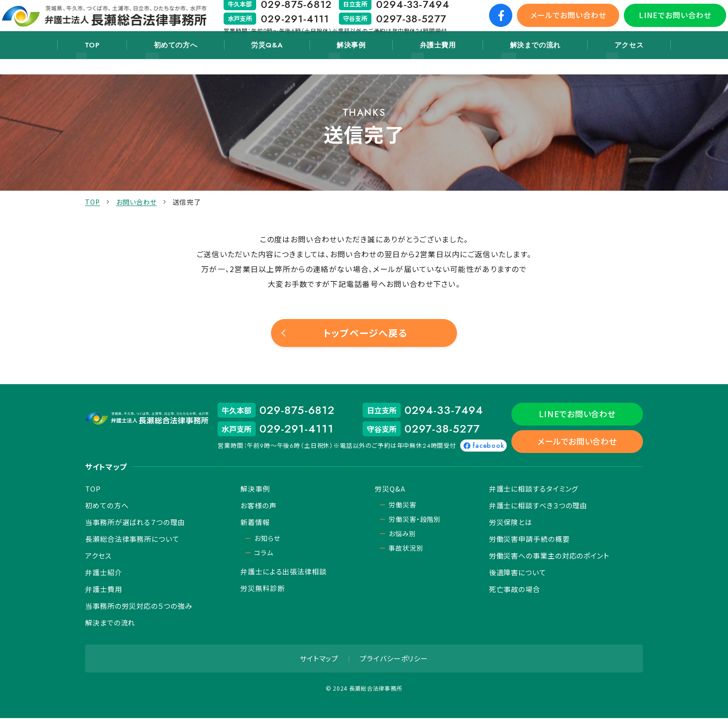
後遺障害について (518, 573)
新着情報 (255, 523)
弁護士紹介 (104, 573)
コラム (264, 553)
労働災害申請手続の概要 (529, 540)
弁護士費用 (425, 61)
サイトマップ (319, 659)
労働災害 (402, 506)
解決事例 (348, 61)
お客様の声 (258, 506)
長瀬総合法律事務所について (132, 540)
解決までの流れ (515, 61)
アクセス (600, 61)
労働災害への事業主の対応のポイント (549, 556)
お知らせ (267, 539)
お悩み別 (402, 534)
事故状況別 (406, 549)
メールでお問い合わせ (556, 23)
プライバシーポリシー (394, 659)
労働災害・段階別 (415, 520)
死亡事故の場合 (515, 590)
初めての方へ (192, 61)
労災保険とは (511, 523)
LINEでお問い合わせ (663, 23)
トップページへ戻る (365, 333)
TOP (119, 61)
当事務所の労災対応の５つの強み (139, 607)
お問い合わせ (137, 202)
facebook (527, 446)
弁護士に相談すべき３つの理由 (538, 506)
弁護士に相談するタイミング (534, 489)
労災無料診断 (262, 589)
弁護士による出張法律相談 (284, 572)
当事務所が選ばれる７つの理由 (135, 523)
